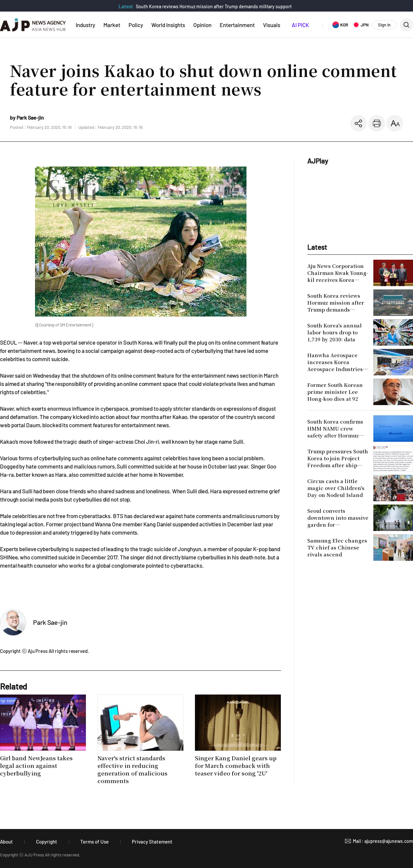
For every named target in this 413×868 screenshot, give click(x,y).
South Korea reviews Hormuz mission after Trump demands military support (214, 6)
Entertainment (237, 25)
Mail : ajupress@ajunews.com (383, 841)
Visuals (272, 25)
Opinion (202, 25)
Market (112, 25)
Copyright (47, 842)
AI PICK (300, 25)
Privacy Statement (152, 842)
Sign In (384, 25)
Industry (85, 25)
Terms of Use (94, 842)
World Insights (168, 25)
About (6, 842)
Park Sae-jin (50, 622)
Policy (136, 25)
